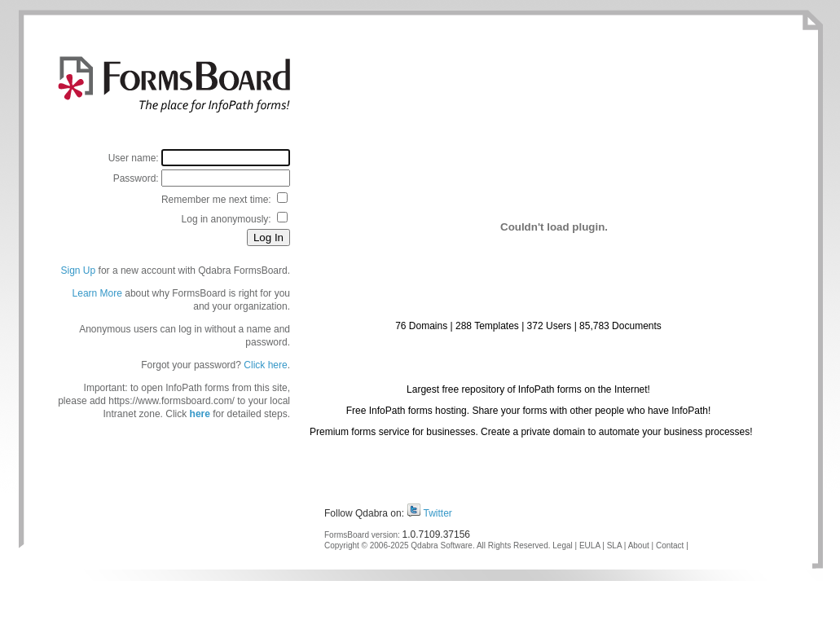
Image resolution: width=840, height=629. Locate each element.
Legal (562, 545)
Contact (670, 545)
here (200, 414)
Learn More (97, 293)
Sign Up (79, 271)
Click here (265, 365)
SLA (614, 545)
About (639, 545)
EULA (590, 545)
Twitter (438, 513)
